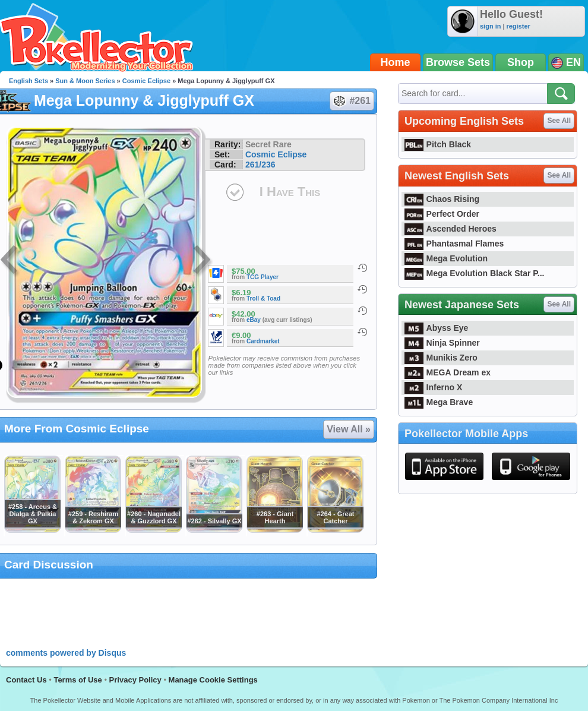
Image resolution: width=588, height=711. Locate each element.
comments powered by (66, 653)
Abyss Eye (436, 328)
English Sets (29, 81)
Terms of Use (78, 680)
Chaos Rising (442, 199)
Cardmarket (263, 341)
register (518, 26)
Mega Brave (439, 402)
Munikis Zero (441, 358)
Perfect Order (442, 214)
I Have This (290, 192)
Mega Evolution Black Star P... (475, 273)
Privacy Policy (135, 680)
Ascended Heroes (451, 229)
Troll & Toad (263, 298)
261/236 (260, 165)
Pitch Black (438, 144)
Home (396, 62)
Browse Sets (458, 62)
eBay (254, 320)
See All (559, 121)
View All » (349, 429)
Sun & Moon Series (85, 81)
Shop (521, 62)
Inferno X (433, 387)
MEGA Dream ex (448, 372)
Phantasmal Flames (454, 244)
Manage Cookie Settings (213, 680)
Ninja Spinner (442, 343)
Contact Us (26, 680)
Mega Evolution (446, 258)
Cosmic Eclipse (146, 81)
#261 (351, 101)
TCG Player (263, 277)
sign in (490, 26)
